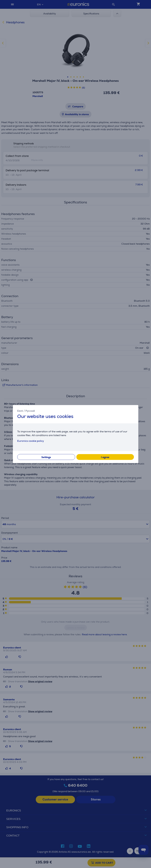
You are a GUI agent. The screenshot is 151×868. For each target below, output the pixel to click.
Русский (30, 411)
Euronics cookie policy (31, 441)
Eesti (20, 411)
